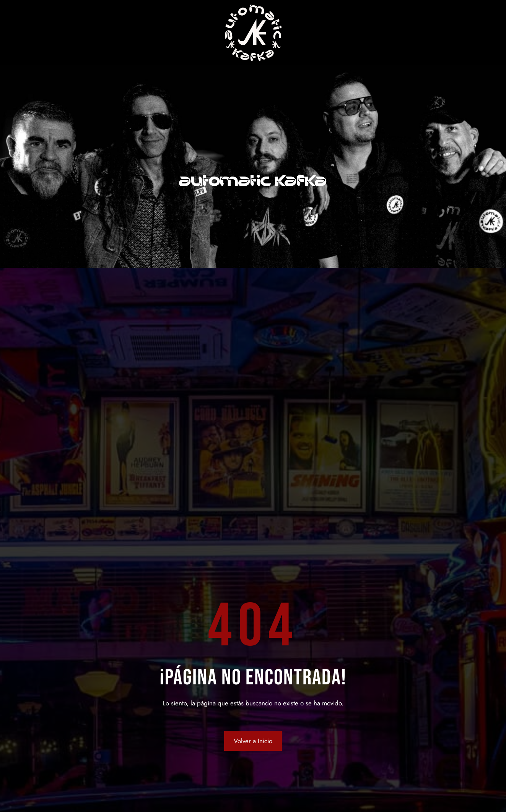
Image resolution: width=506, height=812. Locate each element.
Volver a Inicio (253, 741)
